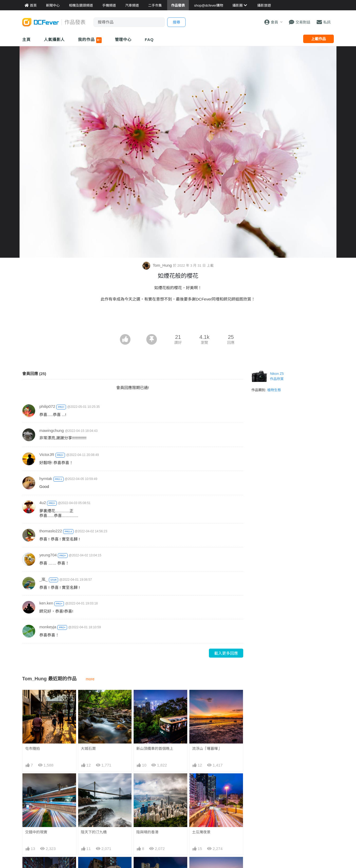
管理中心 (123, 40)
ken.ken (46, 603)
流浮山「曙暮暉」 (207, 749)
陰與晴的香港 (147, 832)
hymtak (46, 479)
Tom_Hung (158, 265)
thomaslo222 (51, 531)
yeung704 (48, 555)
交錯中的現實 (36, 832)
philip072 (47, 406)
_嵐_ (44, 579)
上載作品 (318, 39)
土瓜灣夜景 (201, 832)
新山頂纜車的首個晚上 (155, 749)
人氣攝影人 (54, 40)
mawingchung (52, 430)
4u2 (43, 503)
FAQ (149, 40)
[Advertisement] (178, 320)
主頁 (26, 40)
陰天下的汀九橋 (94, 832)
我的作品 (90, 40)
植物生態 (274, 390)
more (90, 679)
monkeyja (48, 627)
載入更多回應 (226, 653)
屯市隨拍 (32, 749)
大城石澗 (88, 749)
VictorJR (47, 454)
